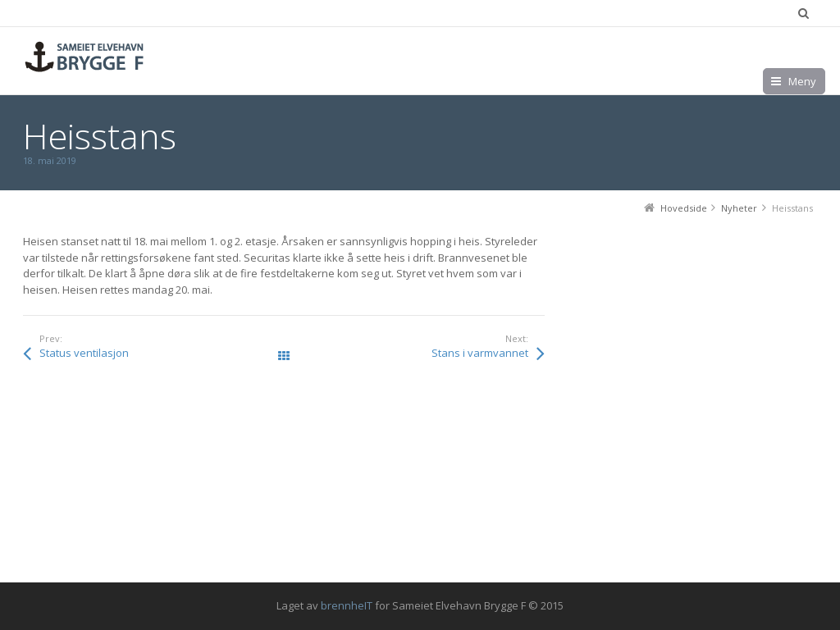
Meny (802, 81)
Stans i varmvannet (480, 353)
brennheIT (347, 605)
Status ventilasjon (84, 353)
